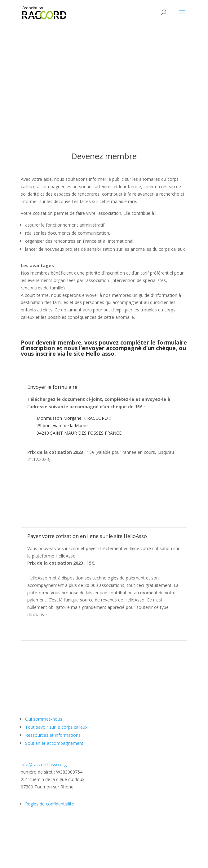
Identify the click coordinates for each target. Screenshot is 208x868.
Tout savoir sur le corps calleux (56, 727)
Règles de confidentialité (50, 804)
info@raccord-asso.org (44, 764)
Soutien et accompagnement (54, 743)
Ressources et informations (53, 735)
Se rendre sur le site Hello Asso (104, 658)
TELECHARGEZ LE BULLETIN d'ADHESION (104, 510)
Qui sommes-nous (44, 719)
